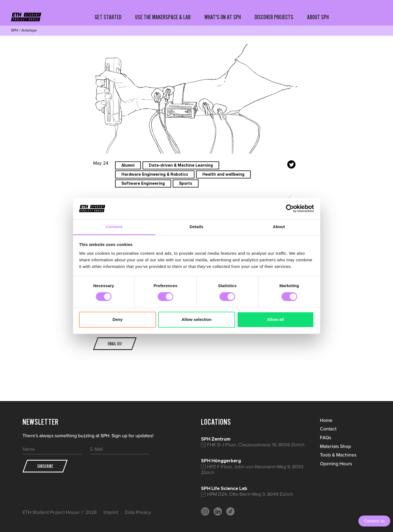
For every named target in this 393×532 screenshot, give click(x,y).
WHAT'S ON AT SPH (223, 17)
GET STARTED (108, 17)
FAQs (326, 438)
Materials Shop (335, 446)
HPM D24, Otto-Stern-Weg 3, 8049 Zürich (250, 494)
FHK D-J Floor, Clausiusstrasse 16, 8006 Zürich (256, 445)
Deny (118, 319)
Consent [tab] (114, 227)
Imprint (111, 512)
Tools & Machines (338, 455)
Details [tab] (197, 227)
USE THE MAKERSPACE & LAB (163, 17)
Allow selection (196, 319)
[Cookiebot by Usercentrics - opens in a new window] (290, 209)
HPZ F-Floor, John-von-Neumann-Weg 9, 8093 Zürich (252, 470)
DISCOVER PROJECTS (274, 17)
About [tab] (279, 227)
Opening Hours (336, 464)
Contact (328, 429)
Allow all (276, 319)
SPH (15, 30)
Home (326, 420)
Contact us (374, 521)
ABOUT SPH (318, 17)
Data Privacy (138, 512)
